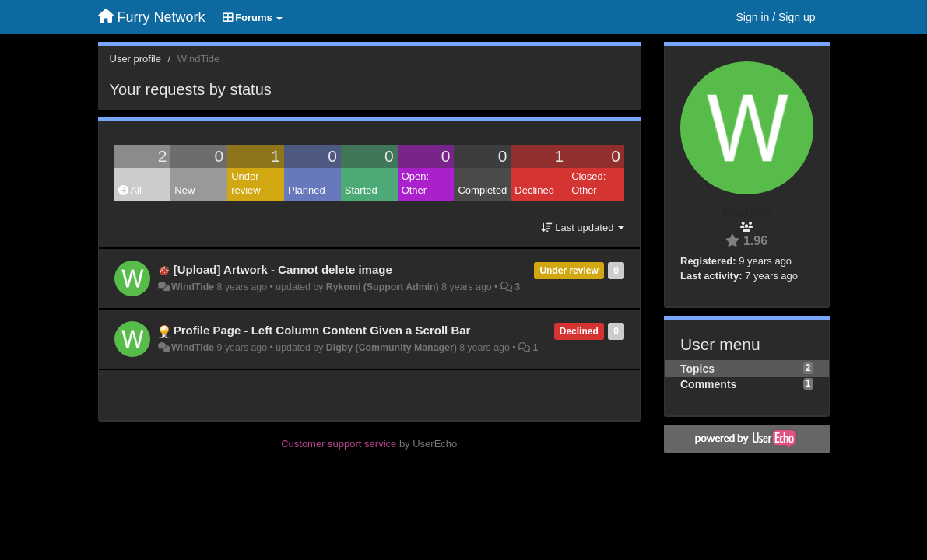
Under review (246, 184)
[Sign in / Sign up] (776, 17)
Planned (307, 190)
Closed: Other (588, 184)
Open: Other (415, 184)
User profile (135, 59)
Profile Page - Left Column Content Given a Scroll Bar (322, 330)
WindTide (193, 287)
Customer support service (339, 444)
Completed (482, 190)
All (130, 190)
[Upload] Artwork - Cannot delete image (283, 269)
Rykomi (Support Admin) (383, 287)
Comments (708, 384)
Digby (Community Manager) (392, 348)
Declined (534, 190)
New (184, 190)
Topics (697, 369)
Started (361, 190)
